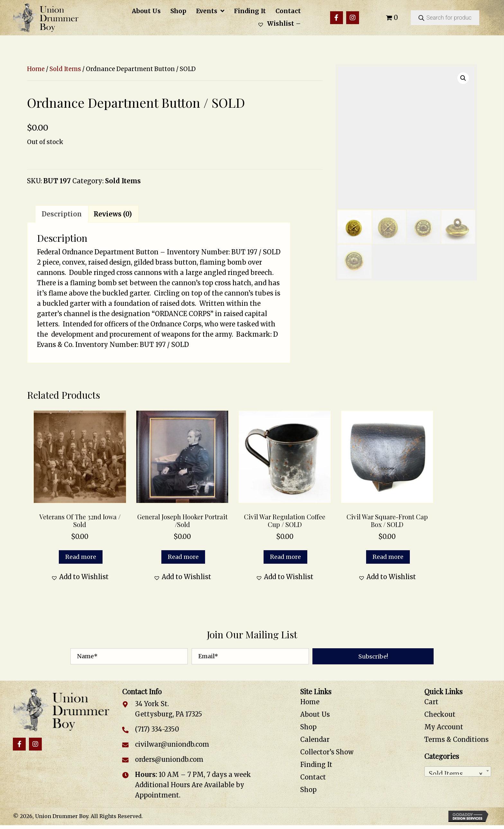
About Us (315, 714)
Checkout (440, 714)
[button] (337, 18)
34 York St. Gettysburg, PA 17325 (169, 709)
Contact (313, 777)
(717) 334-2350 (157, 729)
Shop (308, 727)
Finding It (316, 765)
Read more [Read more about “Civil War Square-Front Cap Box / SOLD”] (388, 557)
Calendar (315, 739)
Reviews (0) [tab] (113, 214)
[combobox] (458, 771)
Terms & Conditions (456, 739)
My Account (444, 727)
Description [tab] (62, 214)
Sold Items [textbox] (456, 772)
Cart (431, 702)
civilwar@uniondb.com (172, 744)
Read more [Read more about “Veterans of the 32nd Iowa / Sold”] (81, 557)
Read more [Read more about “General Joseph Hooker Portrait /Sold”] (183, 557)
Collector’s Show (327, 752)
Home (36, 69)
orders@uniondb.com (169, 759)
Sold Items (65, 69)
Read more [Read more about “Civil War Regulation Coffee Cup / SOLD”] (285, 557)
